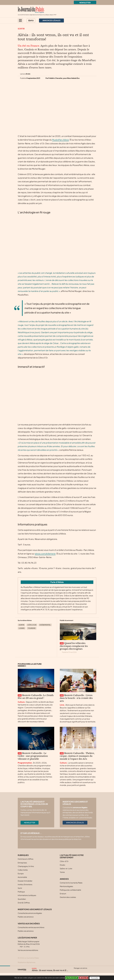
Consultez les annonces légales (30, 913)
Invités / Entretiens (25, 884)
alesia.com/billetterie (45, 554)
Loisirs (22, 628)
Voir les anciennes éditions (28, 950)
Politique (21, 892)
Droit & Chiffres (24, 903)
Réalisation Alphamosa (27, 962)
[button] (20, 20)
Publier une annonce (26, 917)
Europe (21, 873)
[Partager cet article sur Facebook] (80, 971)
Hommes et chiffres (26, 859)
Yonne (62, 872)
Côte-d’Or (32, 625)
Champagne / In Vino (26, 866)
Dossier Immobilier (25, 881)
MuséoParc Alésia (60, 140)
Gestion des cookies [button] (68, 897)
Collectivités (23, 870)
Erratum (63, 894)
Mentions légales (66, 886)
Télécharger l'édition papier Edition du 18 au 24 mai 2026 (29, 944)
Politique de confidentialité (70, 890)
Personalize (95, 978)
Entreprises (22, 863)
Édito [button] (31, 21)
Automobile (22, 877)
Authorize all (72, 978)
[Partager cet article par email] (89, 971)
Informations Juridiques (27, 895)
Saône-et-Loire (66, 868)
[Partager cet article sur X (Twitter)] (75, 971)
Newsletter (85, 3)
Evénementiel (45, 625)
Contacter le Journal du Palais (71, 883)
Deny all (84, 978)
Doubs (62, 865)
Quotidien (22, 899)
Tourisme (32, 628)
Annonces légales (75, 823)
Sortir (21, 29)
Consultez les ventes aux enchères (31, 927)
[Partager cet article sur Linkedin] (85, 971)
